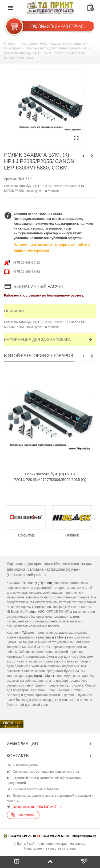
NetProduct (28, 612)
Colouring (27, 535)
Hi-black (73, 535)
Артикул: (10, 179)
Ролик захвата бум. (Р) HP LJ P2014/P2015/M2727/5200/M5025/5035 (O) (50, 477)
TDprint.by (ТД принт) (38, 583)
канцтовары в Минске (52, 637)
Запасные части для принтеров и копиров (56, 48)
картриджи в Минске (41, 676)
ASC (41, 612)
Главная (10, 44)
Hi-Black (13, 612)
